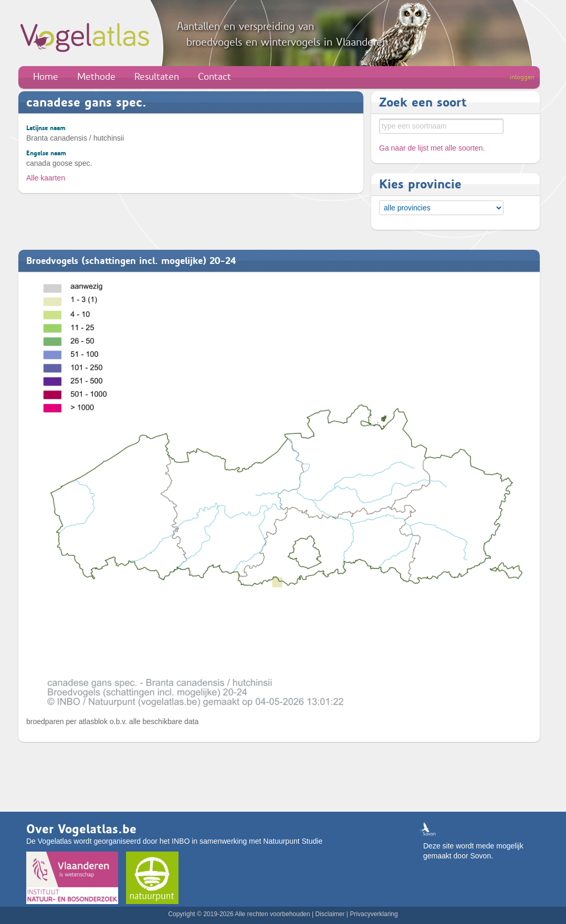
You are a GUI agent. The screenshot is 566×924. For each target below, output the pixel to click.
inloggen (522, 77)
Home (46, 77)
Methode (96, 77)
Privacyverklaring (374, 914)
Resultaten (157, 77)
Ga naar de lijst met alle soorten (431, 148)
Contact (214, 77)
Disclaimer (330, 914)
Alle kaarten (46, 178)
